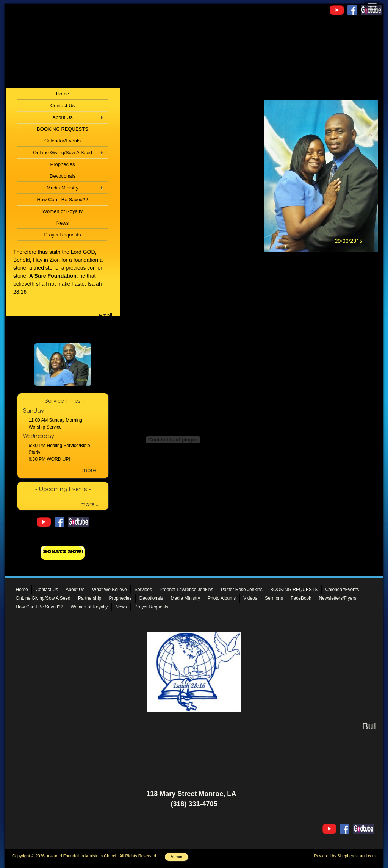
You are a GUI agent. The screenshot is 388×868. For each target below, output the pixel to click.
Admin (176, 857)
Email (106, 316)
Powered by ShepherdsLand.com (345, 856)
